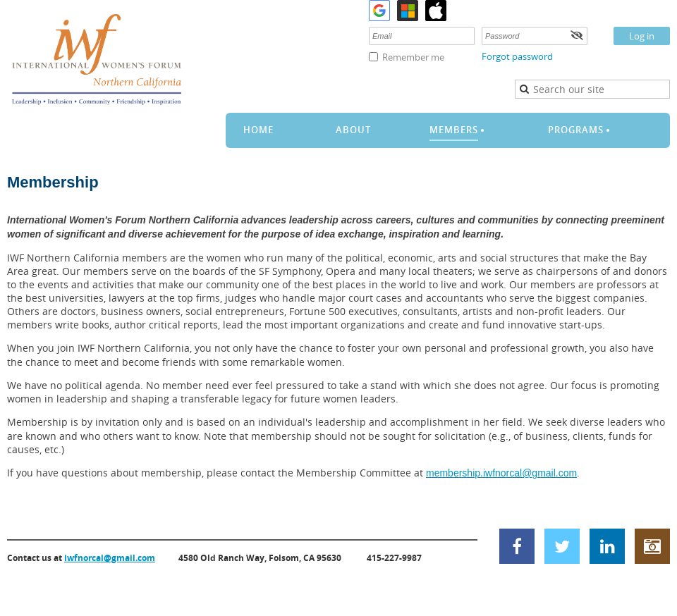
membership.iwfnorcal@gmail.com (501, 473)
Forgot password (517, 56)
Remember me (413, 57)
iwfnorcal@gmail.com (110, 558)
